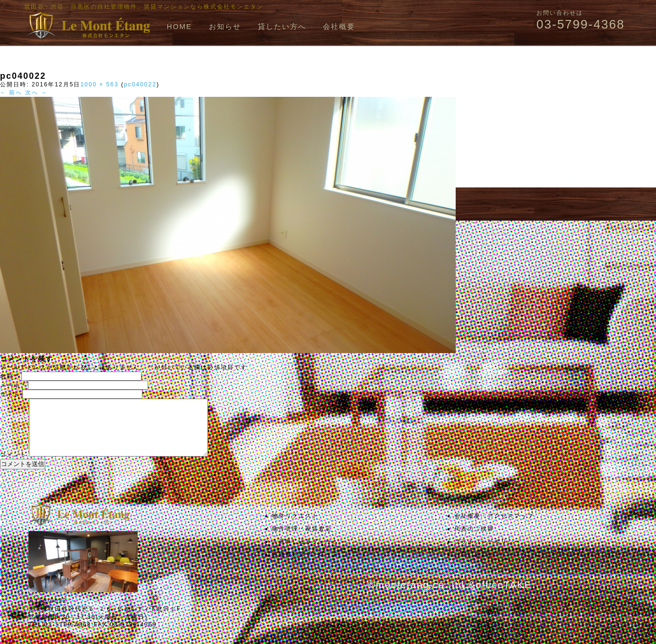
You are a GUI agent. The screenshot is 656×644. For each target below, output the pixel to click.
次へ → (36, 93)
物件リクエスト (295, 527)
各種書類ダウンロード (305, 566)
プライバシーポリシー (487, 553)
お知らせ (225, 26)
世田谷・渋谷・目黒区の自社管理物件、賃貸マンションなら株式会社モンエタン (144, 7)
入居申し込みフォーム (305, 553)
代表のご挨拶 (474, 540)
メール (13, 385)
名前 (9, 376)
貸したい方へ (282, 26)
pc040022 (140, 84)
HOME (179, 26)
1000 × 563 (99, 84)
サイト (10, 394)
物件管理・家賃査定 (302, 540)
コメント (13, 466)
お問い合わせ (474, 566)
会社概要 (339, 26)
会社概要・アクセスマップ (494, 527)
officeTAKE (504, 596)
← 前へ (11, 93)
